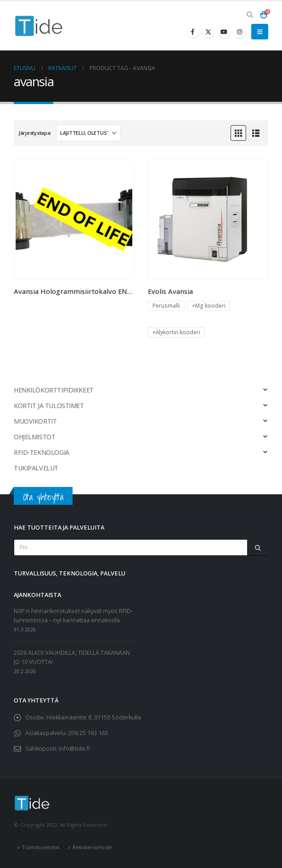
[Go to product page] (74, 219)
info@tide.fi (74, 749)
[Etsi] (258, 547)
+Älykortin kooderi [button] (176, 332)
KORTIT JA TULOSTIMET (49, 406)
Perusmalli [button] (166, 306)
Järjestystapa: (35, 133)
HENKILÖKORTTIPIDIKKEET (54, 390)
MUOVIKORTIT (35, 421)
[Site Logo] (39, 26)
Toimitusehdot (41, 847)
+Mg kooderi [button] (209, 306)
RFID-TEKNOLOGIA (42, 452)
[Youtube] (224, 32)
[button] (250, 15)
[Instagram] (240, 32)
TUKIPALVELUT (36, 468)
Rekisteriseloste (92, 847)
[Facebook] (193, 32)
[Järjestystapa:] (88, 133)
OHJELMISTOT (34, 437)
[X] (209, 32)
